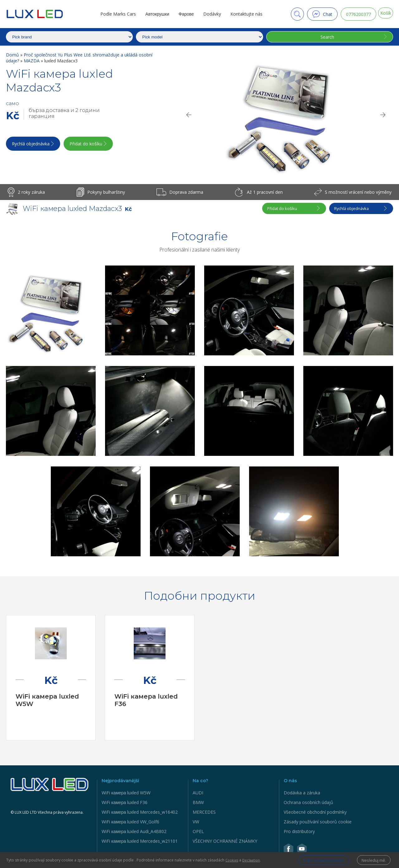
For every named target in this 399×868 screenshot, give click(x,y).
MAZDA (32, 61)
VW (196, 822)
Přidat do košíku (98, 146)
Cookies (233, 860)
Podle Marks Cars (114, 14)
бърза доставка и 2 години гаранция (64, 113)
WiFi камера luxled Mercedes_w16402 (140, 812)
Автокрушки (153, 14)
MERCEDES (204, 812)
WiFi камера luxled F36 (125, 802)
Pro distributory (299, 831)
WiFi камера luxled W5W (126, 793)
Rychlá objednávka (32, 146)
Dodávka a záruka (302, 793)
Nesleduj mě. (372, 860)
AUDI (198, 793)
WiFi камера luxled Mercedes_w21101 (140, 841)
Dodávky (208, 14)
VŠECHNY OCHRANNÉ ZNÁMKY (225, 841)
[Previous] (189, 115)
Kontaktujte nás (243, 14)
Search (325, 37)
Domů (13, 55)
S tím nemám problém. (314, 860)
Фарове (182, 14)
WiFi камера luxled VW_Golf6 (130, 822)
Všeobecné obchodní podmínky (315, 812)
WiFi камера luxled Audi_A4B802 (134, 831)
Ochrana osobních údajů (308, 802)
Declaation (253, 860)
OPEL (198, 831)
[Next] (383, 115)
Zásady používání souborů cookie (318, 822)
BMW (198, 802)
